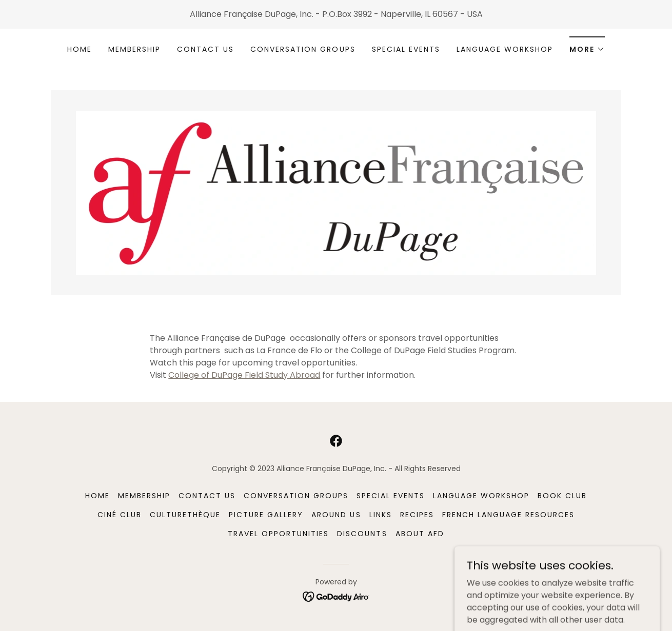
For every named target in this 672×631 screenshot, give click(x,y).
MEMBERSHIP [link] (134, 49)
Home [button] (97, 496)
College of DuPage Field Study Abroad (244, 375)
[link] (336, 192)
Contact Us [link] (205, 49)
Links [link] (381, 515)
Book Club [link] (562, 496)
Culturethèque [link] (185, 515)
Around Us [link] (336, 515)
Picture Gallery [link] (266, 515)
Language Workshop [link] (505, 49)
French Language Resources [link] (508, 515)
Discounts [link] (362, 534)
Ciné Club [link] (120, 515)
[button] (587, 46)
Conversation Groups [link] (303, 49)
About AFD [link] (420, 534)
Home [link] (80, 49)
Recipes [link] (417, 515)
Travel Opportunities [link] (278, 534)
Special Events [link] (406, 49)
